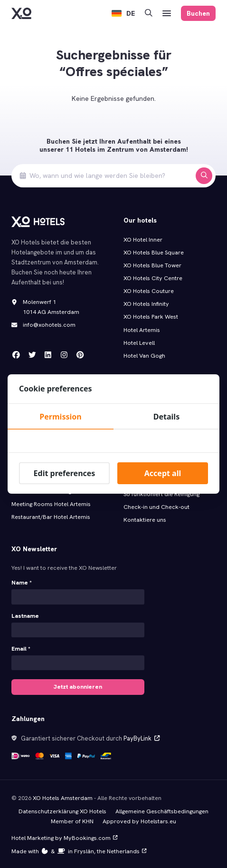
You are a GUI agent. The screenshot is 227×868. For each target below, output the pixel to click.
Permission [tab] (60, 417)
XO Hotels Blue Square (154, 253)
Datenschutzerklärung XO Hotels (62, 809)
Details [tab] (166, 417)
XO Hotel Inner (143, 240)
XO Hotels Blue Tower (152, 265)
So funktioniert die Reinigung (161, 494)
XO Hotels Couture (149, 291)
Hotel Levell (139, 343)
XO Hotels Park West (151, 317)
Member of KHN (73, 819)
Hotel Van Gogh (144, 356)
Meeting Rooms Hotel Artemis (51, 504)
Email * (21, 648)
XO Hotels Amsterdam (63, 796)
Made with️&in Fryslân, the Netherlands (78, 849)
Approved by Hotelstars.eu (139, 819)
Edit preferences (65, 473)
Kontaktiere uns (145, 520)
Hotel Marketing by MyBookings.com (64, 836)
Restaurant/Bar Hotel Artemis (51, 517)
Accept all (163, 473)
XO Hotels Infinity (146, 304)
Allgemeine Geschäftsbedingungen (162, 809)
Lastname (25, 615)
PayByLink (142, 737)
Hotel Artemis (142, 330)
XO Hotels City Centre (153, 278)
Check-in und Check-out (156, 507)
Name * (22, 583)
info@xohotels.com (49, 325)
